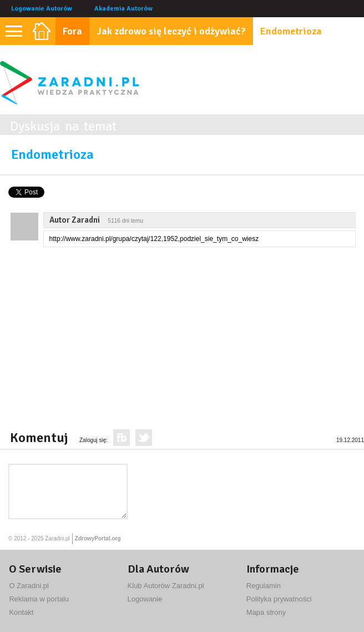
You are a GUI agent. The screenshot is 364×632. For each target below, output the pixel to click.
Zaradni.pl (57, 538)
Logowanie (145, 599)
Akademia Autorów (123, 9)
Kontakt (21, 612)
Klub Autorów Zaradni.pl (166, 586)
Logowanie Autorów (42, 9)
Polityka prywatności (279, 599)
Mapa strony (266, 612)
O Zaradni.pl (29, 586)
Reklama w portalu (39, 599)
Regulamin (264, 586)
